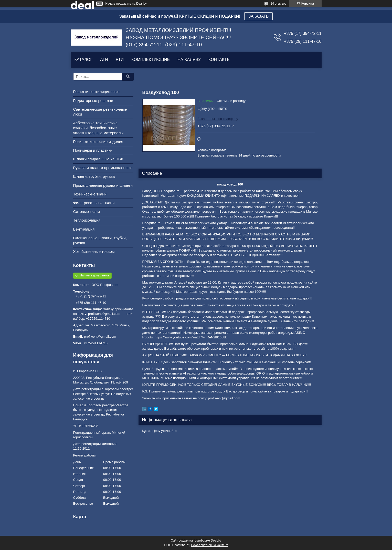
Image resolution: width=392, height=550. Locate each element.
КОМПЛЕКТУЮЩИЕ (151, 60)
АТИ (104, 60)
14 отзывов (278, 4)
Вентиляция (84, 229)
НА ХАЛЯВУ (189, 60)
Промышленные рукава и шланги (103, 185)
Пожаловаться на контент (209, 545)
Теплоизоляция (87, 220)
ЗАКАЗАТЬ (259, 16)
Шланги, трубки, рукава (94, 176)
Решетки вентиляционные (96, 92)
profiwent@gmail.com (100, 336)
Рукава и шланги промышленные (103, 168)
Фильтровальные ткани (94, 203)
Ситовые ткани (87, 211)
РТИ (120, 60)
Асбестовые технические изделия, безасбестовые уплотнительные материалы (98, 128)
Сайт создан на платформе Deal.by (196, 541)
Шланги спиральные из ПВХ (98, 159)
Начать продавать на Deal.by (126, 4)
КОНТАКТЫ (219, 60)
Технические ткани (90, 194)
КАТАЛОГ (84, 60)
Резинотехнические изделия (98, 142)
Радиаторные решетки (93, 101)
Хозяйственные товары (94, 251)
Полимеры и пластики (93, 150)
